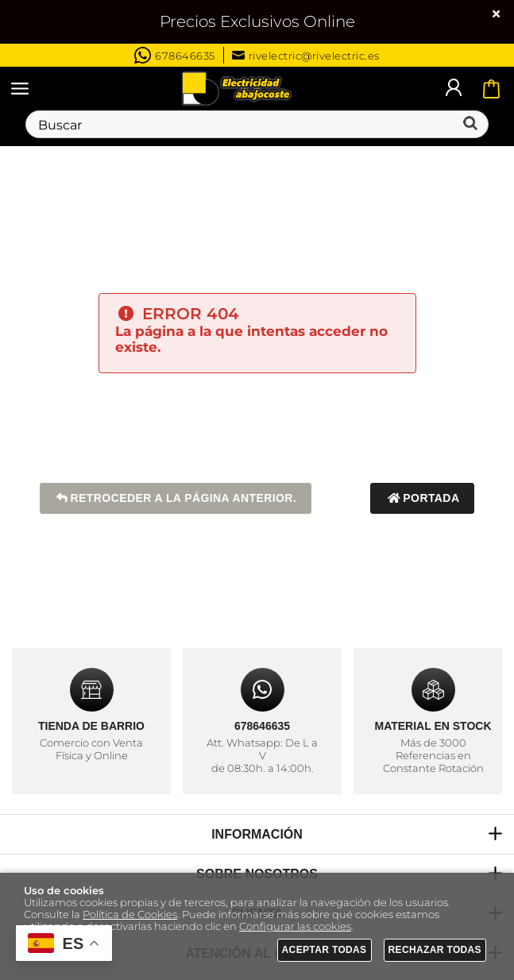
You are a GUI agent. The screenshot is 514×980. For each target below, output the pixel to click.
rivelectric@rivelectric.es (306, 56)
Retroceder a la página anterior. (176, 498)
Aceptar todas (325, 950)
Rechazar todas (435, 950)
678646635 (175, 55)
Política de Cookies (130, 914)
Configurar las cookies (295, 926)
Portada (422, 498)
